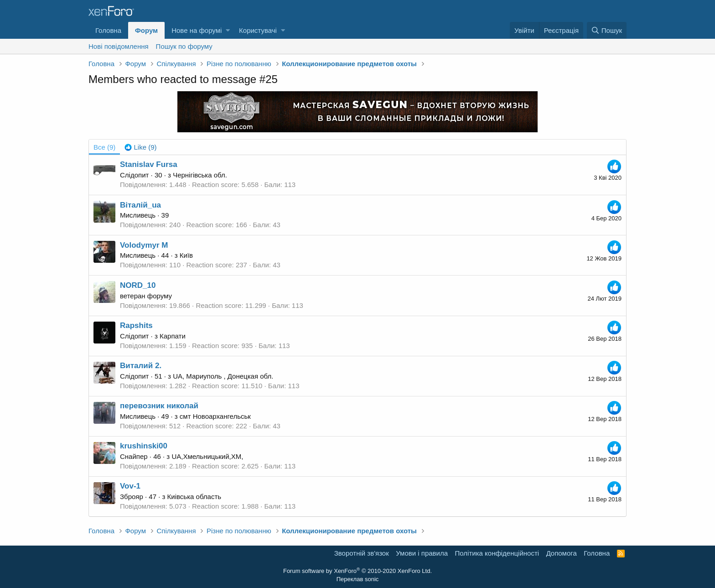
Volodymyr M (144, 245)
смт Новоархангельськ (215, 416)
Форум (146, 30)
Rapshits (136, 325)
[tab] (140, 147)
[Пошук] (607, 30)
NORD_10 (138, 285)
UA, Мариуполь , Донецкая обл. (223, 376)
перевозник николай (159, 406)
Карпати (173, 336)
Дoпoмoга (562, 553)
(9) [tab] (104, 147)
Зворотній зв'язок (362, 553)
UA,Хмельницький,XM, (207, 456)
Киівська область (194, 497)
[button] (228, 30)
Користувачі (258, 30)
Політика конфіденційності (497, 553)
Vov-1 (130, 486)
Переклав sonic (358, 579)
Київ (186, 255)
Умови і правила (422, 553)
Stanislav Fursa (149, 164)
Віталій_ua (140, 205)
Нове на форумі (197, 30)
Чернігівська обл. (200, 175)
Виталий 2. (141, 366)
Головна (108, 30)
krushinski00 (144, 446)
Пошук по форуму (184, 46)
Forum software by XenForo (357, 571)
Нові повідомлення (119, 46)
